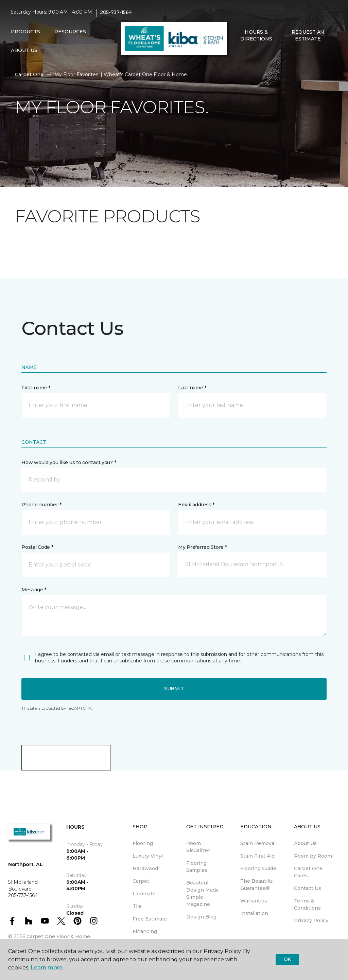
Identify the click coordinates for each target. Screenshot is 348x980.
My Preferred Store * (202, 547)
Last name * (192, 388)
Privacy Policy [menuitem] (311, 920)
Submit (174, 689)
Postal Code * (37, 547)
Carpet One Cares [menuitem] (308, 872)
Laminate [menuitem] (144, 894)
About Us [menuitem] (305, 843)
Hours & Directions (256, 35)
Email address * (196, 505)
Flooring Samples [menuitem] (197, 867)
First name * (36, 388)
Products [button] (25, 32)
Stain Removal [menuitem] (258, 843)
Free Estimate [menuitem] (150, 919)
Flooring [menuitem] (143, 843)
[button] (236, 53)
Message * (34, 590)
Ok (287, 959)
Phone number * (41, 505)
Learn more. (47, 968)
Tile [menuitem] (137, 906)
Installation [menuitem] (254, 913)
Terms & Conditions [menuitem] (307, 904)
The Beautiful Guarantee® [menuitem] (257, 885)
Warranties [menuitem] (254, 901)
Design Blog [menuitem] (201, 917)
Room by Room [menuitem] (313, 856)
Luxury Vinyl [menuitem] (148, 856)
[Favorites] (244, 53)
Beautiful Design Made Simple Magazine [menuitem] (203, 893)
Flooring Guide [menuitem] (258, 868)
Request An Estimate (308, 35)
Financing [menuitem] (145, 931)
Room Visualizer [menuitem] (198, 847)
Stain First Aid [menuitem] (257, 856)
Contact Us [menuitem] (308, 888)
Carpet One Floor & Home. (59, 936)
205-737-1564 (116, 12)
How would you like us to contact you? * (69, 462)
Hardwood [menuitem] (145, 868)
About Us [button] (24, 50)
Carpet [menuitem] (141, 881)
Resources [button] (70, 32)
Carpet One (29, 74)
